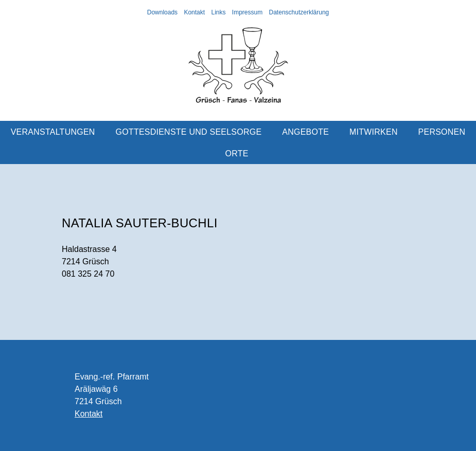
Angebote (305, 132)
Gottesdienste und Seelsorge (189, 132)
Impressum (247, 12)
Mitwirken (374, 132)
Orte (237, 154)
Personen (442, 132)
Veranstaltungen (53, 132)
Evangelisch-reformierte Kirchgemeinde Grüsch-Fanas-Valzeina (238, 69)
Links (218, 12)
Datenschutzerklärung (299, 12)
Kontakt (194, 12)
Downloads (162, 12)
